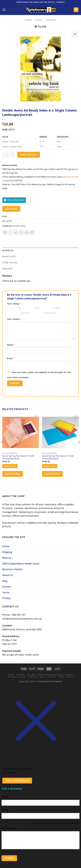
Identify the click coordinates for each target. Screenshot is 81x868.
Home (28, 20)
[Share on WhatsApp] (5, 233)
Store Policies (10, 263)
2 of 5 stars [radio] (28, 308)
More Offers (9, 256)
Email (11, 358)
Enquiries (7, 269)
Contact (7, 587)
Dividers (51, 20)
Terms (6, 592)
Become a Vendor (12, 569)
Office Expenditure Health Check (21, 564)
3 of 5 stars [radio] (47, 308)
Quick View (12, 474)
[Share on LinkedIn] (32, 233)
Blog (5, 581)
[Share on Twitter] (16, 233)
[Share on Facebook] (10, 233)
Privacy (6, 598)
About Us (8, 575)
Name (11, 345)
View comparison (17, 781)
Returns (7, 558)
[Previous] (2, 448)
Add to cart (29, 155)
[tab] (40, 250)
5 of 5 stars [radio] (38, 313)
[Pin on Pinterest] (27, 233)
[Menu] (4, 10)
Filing (39, 20)
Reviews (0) (8, 250)
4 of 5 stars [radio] (14, 313)
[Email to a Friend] (21, 233)
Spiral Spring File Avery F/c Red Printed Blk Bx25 (58, 457)
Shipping (7, 552)
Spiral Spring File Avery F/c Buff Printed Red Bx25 (18, 457)
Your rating (14, 304)
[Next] (79, 448)
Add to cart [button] (10, 466)
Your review (14, 319)
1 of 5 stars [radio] (12, 308)
